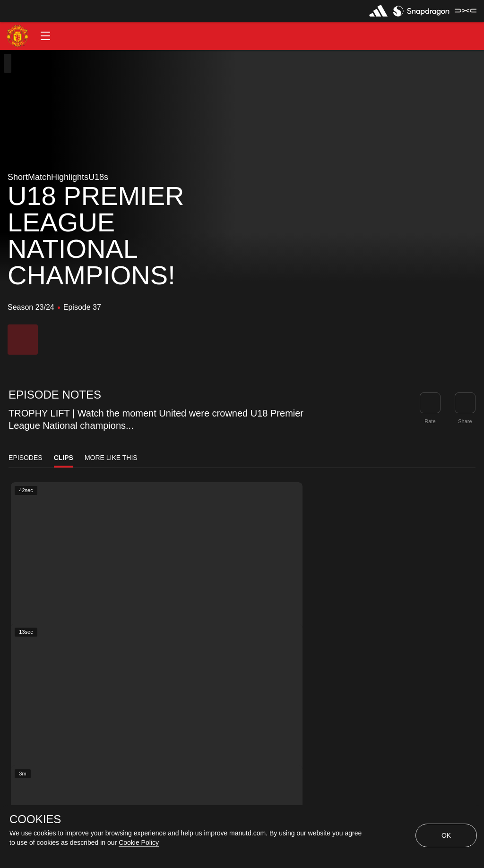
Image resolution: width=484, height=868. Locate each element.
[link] (465, 403)
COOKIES (35, 819)
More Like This (111, 458)
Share (465, 421)
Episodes (26, 458)
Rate (430, 421)
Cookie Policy (139, 842)
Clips (64, 458)
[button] (45, 36)
